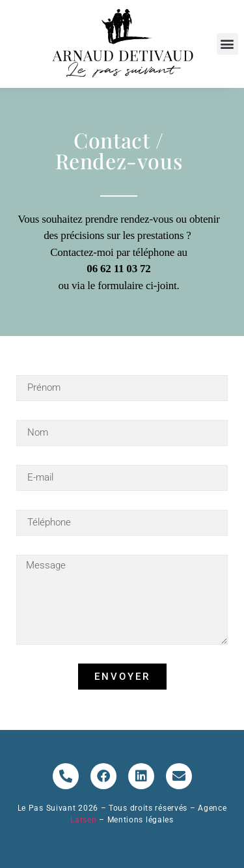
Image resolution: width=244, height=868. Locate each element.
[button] (227, 44)
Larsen (85, 820)
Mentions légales (141, 820)
